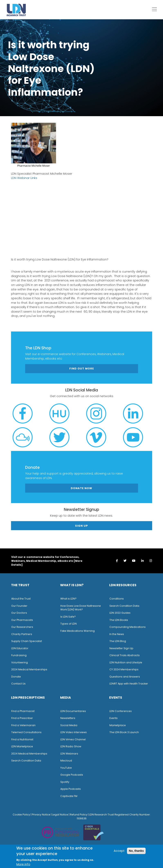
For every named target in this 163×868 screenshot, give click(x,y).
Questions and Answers (125, 677)
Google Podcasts (72, 775)
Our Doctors (19, 613)
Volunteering (20, 662)
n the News (117, 634)
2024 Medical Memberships (29, 669)
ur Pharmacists (23, 620)
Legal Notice (60, 815)
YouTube (66, 768)
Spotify (65, 782)
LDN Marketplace (22, 746)
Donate (16, 677)
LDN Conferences (121, 711)
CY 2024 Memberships (124, 669)
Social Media (69, 725)
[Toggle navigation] (154, 9)
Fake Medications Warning (78, 631)
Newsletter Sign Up (121, 648)
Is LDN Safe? (68, 617)
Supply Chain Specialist (27, 641)
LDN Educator (20, 648)
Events (114, 718)
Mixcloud (66, 761)
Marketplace (118, 725)
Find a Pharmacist (23, 711)
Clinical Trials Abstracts (125, 655)
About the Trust (21, 599)
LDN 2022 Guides (120, 613)
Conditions (117, 599)
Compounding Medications (128, 627)
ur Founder (20, 606)
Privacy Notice (41, 815)
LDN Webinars (69, 754)
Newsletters (68, 718)
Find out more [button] (82, 369)
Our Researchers (22, 627)
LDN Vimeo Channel (73, 739)
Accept (119, 851)
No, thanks (136, 851)
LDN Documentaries (73, 711)
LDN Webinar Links (24, 178)
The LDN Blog (118, 641)
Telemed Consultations (26, 732)
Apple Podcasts (71, 789)
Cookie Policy (21, 815)
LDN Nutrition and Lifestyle (126, 662)
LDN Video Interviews (74, 732)
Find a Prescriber (22, 718)
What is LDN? (68, 599)
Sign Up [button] (81, 526)
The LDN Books (119, 620)
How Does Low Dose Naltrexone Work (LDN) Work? (81, 608)
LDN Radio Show (71, 746)
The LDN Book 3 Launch (124, 732)
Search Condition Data (124, 606)
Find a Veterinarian (23, 725)
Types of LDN (69, 624)
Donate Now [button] (81, 488)
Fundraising (19, 655)
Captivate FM (69, 796)
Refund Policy (79, 815)
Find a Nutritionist (22, 739)
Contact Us (18, 684)
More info (23, 864)
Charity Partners (22, 634)
